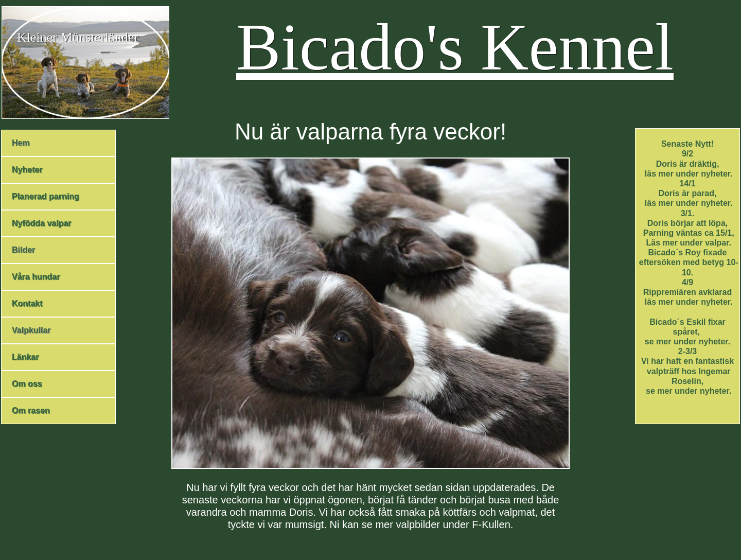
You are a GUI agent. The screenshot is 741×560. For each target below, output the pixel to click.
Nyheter (27, 170)
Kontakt (27, 303)
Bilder (23, 250)
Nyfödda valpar (42, 223)
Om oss (27, 384)
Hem (21, 143)
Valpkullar (31, 330)
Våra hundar (36, 277)
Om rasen (31, 410)
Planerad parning (46, 196)
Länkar (25, 357)
